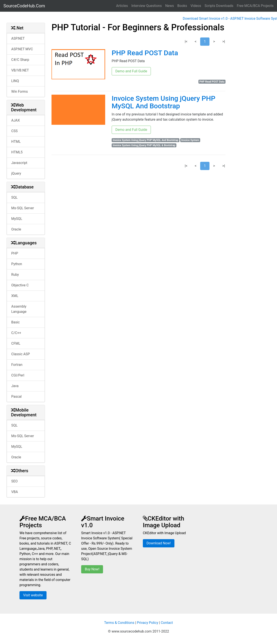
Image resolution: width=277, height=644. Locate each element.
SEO (14, 481)
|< (186, 41)
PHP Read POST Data (145, 53)
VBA (15, 492)
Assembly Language (19, 309)
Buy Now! (92, 569)
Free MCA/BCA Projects (255, 6)
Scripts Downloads (219, 6)
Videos (196, 6)
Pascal (16, 397)
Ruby (15, 275)
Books (182, 6)
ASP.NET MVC (22, 49)
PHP (15, 253)
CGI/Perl (18, 375)
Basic (15, 322)
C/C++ (16, 333)
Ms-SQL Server (23, 208)
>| (224, 41)
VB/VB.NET (20, 70)
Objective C (20, 285)
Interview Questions (147, 6)
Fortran (17, 365)
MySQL (17, 219)
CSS (14, 131)
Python (17, 264)
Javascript (19, 163)
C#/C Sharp (20, 60)
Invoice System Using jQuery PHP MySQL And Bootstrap (163, 102)
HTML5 (17, 152)
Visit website (33, 595)
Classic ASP (21, 354)
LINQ (15, 81)
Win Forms (19, 92)
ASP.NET (18, 38)
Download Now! (159, 543)
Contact (167, 623)
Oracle (16, 229)
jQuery (16, 173)
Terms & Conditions (119, 623)
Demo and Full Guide (131, 71)
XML (15, 296)
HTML (16, 142)
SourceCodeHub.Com (24, 6)
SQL (14, 197)
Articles (122, 6)
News (169, 6)
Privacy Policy (148, 623)
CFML (16, 343)
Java (15, 386)
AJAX (16, 120)
